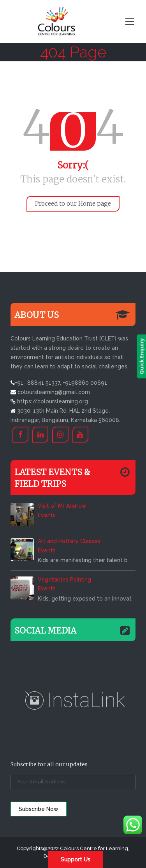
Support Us (76, 859)
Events (47, 515)
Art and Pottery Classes (69, 541)
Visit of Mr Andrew (62, 506)
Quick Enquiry (141, 356)
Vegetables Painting (64, 580)
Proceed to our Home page (73, 204)
